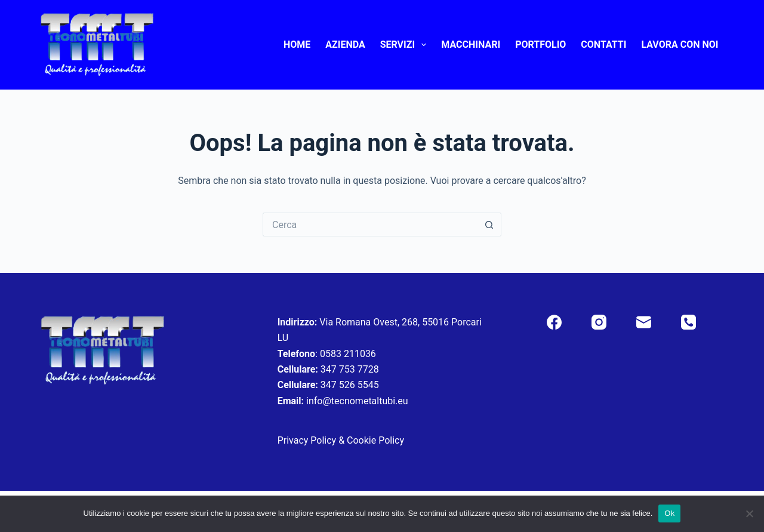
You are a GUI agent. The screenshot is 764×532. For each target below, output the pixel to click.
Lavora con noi (680, 44)
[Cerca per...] (370, 225)
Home (297, 44)
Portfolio (540, 44)
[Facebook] (554, 322)
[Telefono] (688, 322)
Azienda (345, 44)
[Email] (644, 322)
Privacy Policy (307, 440)
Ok (669, 513)
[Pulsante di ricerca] (489, 225)
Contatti (603, 44)
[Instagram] (599, 322)
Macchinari (471, 44)
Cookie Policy (375, 440)
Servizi (406, 45)
